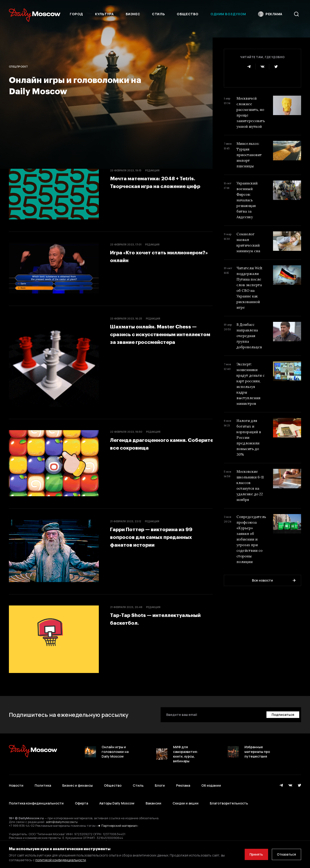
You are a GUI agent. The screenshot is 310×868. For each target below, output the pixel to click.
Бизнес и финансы (77, 783)
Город (76, 14)
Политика (43, 783)
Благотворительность (229, 797)
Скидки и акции (186, 797)
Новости (16, 783)
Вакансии (153, 797)
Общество (188, 14)
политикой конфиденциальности (61, 860)
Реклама (183, 783)
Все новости (274, 580)
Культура (104, 14)
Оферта (81, 797)
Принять (253, 854)
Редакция (152, 170)
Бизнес (133, 14)
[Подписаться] (282, 715)
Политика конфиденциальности (36, 797)
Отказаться (285, 854)
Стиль (158, 14)
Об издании (211, 783)
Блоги (160, 783)
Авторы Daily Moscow (117, 797)
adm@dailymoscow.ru (62, 814)
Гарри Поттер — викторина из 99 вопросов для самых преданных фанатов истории (157, 536)
